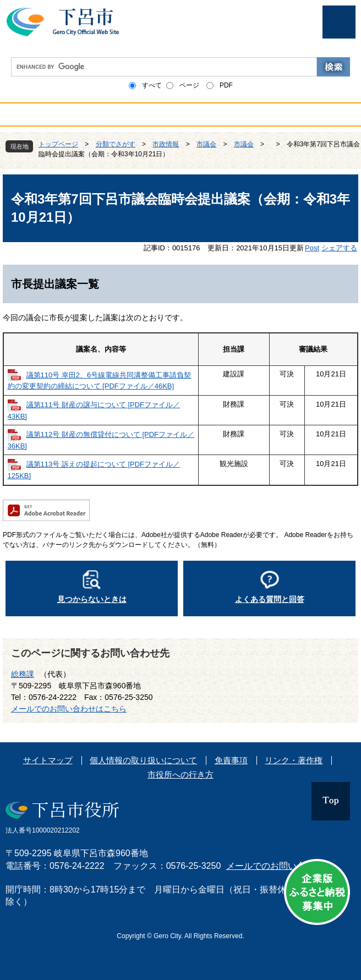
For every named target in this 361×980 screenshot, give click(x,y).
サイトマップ (48, 760)
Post (312, 248)
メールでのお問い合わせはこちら (69, 709)
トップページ (58, 144)
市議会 (206, 144)
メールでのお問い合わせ (275, 866)
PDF (226, 85)
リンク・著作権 (294, 760)
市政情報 (166, 144)
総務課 (23, 674)
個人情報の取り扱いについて (143, 760)
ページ (189, 85)
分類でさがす (116, 144)
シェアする (339, 248)
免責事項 (231, 760)
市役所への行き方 (180, 774)
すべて (152, 85)
